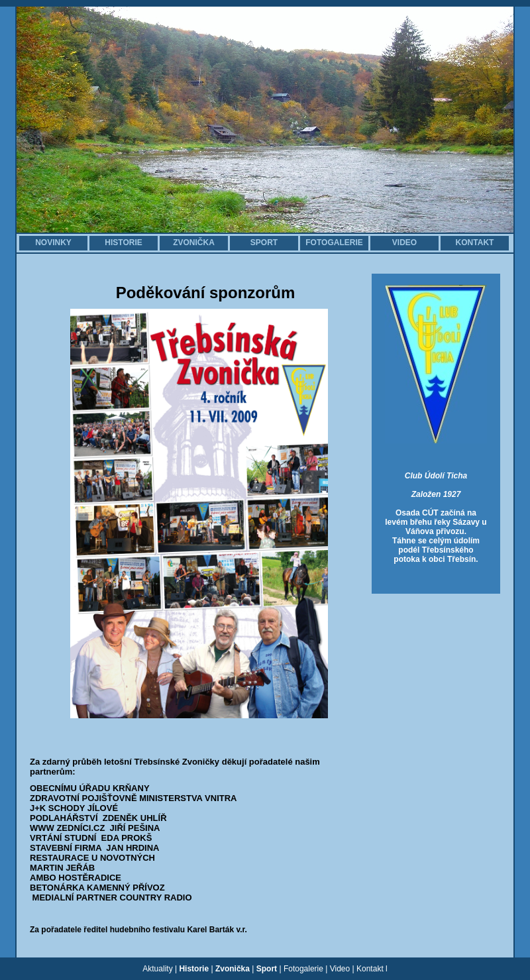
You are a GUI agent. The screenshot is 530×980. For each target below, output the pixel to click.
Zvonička (233, 969)
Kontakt (370, 969)
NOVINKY (53, 243)
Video (340, 969)
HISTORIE (123, 243)
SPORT (264, 243)
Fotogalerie (303, 969)
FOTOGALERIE (334, 243)
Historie (194, 969)
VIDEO (404, 243)
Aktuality (157, 969)
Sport (267, 969)
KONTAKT (475, 243)
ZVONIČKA (194, 243)
